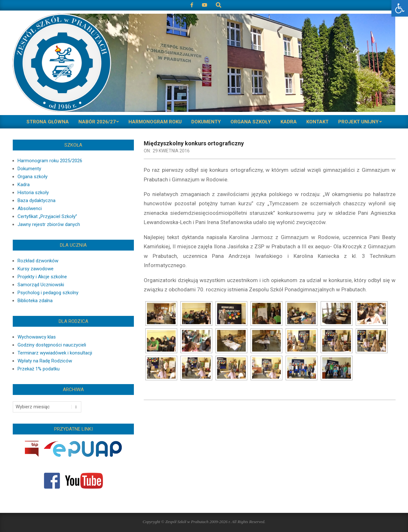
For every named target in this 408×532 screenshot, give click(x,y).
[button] (400, 8)
